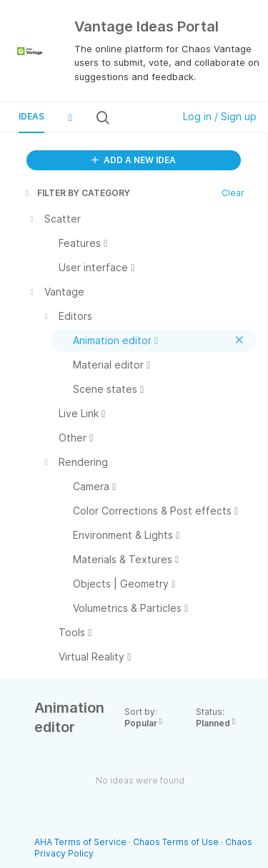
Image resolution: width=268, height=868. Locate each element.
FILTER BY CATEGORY (76, 193)
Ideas (31, 116)
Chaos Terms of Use (176, 842)
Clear (233, 193)
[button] (70, 117)
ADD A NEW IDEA (134, 160)
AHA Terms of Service (81, 842)
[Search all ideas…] (140, 117)
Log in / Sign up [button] (220, 116)
